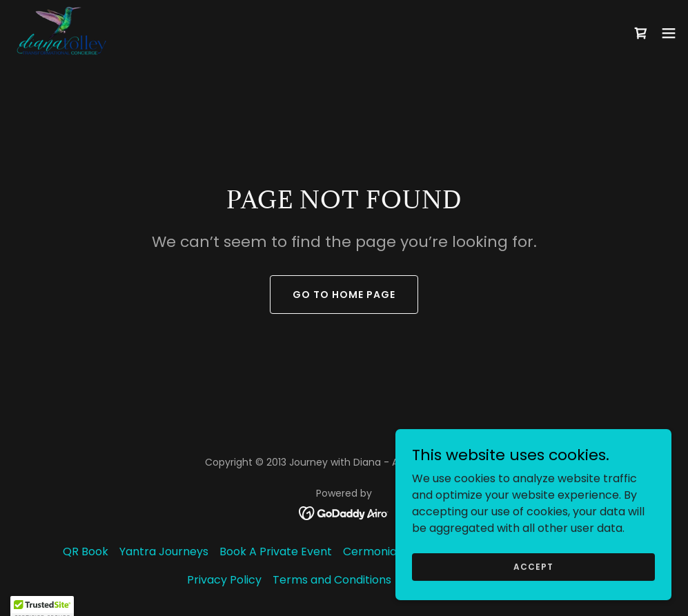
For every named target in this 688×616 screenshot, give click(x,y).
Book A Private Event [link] (276, 552)
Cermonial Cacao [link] (391, 552)
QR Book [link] (86, 552)
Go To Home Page (344, 295)
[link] (61, 33)
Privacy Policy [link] (224, 580)
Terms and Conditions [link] (332, 580)
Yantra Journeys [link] (164, 552)
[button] (669, 33)
